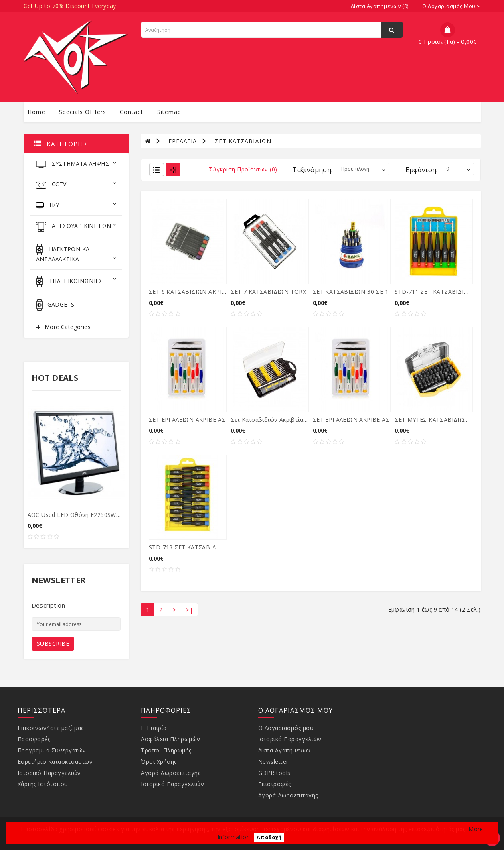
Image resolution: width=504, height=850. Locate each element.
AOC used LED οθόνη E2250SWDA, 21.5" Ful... (92, 515)
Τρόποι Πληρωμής (166, 750)
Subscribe (53, 644)
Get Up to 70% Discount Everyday (70, 6)
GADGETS (55, 305)
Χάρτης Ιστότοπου (43, 784)
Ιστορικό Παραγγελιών (49, 773)
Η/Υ (76, 205)
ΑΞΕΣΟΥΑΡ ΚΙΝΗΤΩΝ (76, 227)
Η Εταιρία (154, 728)
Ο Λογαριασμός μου (286, 728)
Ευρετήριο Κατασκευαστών (55, 762)
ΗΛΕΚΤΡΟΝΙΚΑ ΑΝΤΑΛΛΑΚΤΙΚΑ (76, 253)
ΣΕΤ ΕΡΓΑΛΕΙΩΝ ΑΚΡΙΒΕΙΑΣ (187, 420)
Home (36, 112)
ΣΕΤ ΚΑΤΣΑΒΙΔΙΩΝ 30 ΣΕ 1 (350, 292)
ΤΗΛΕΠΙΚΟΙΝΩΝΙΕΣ (76, 281)
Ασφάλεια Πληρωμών (171, 739)
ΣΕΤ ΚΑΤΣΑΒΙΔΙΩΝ (243, 141)
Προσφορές (34, 739)
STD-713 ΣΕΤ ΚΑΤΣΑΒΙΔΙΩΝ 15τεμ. (197, 547)
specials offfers (83, 112)
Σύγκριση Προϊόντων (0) (243, 169)
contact (132, 112)
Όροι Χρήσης (159, 762)
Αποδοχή (269, 837)
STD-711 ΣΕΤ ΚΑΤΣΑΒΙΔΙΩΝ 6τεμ (441, 292)
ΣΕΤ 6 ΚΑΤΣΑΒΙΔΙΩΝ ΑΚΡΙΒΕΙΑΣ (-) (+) (202, 292)
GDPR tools (274, 773)
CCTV (76, 184)
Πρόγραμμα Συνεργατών (52, 750)
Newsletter (273, 762)
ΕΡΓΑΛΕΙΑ (183, 141)
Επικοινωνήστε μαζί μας (51, 728)
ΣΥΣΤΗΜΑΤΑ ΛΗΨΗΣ (76, 164)
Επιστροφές (275, 784)
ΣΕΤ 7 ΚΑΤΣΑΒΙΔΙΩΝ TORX (268, 292)
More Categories (68, 327)
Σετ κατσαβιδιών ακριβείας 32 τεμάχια (284, 420)
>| (189, 610)
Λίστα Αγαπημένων (284, 750)
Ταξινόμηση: (312, 170)
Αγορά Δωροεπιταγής (171, 773)
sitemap (169, 112)
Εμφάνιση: (422, 170)
